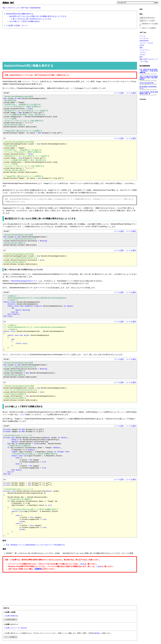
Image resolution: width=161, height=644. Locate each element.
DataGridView (35, 8)
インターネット (145, 50)
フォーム (142, 36)
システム (142, 52)
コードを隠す (119, 93)
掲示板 (97, 633)
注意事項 (38, 569)
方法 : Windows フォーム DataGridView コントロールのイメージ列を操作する (35, 545)
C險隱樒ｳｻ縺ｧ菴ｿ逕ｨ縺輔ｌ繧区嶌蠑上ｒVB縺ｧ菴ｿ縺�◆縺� (149, 71)
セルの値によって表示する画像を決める (25, 21)
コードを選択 (131, 93)
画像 (141, 48)
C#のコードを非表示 (149, 28)
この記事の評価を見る (11, 616)
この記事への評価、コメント (17, 26)
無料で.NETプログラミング (149, 59)
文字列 (142, 45)
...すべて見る (144, 62)
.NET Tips (25, 8)
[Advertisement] (66, 45)
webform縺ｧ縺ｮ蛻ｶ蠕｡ (147, 83)
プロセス (142, 55)
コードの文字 (150, 21)
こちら (22, 414)
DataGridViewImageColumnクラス (24, 281)
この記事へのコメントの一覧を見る (15, 628)
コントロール (144, 38)
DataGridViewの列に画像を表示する (20, 14)
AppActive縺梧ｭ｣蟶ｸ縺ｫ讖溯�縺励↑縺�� (149, 93)
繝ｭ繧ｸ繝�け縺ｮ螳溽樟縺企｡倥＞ (148, 87)
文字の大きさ (150, 18)
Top (4, 8)
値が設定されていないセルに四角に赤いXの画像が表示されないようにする (38, 16)
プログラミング (13, 8)
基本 (141, 57)
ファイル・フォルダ (146, 43)
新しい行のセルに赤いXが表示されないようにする (32, 19)
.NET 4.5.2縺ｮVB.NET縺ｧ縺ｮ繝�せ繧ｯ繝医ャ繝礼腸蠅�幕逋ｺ (149, 78)
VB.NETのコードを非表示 (149, 24)
